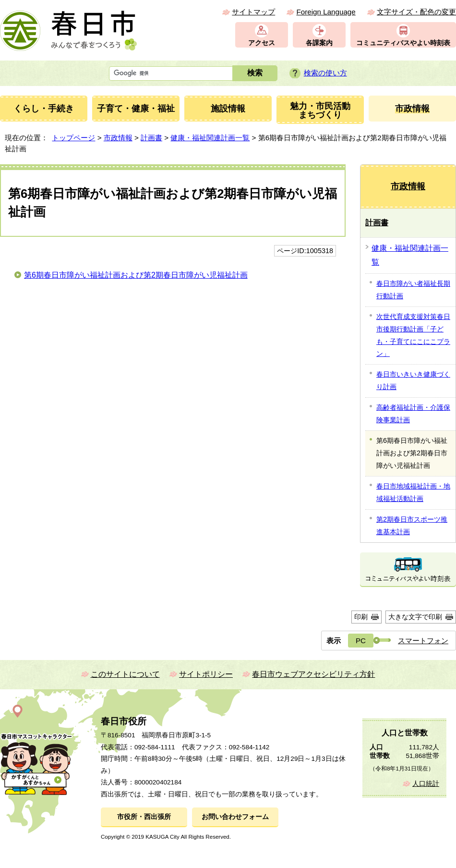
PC (361, 641)
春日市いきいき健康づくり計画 (413, 380)
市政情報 (118, 138)
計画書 (151, 138)
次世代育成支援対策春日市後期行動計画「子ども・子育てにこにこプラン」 (413, 335)
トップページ (73, 138)
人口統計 (426, 784)
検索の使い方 (325, 73)
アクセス (262, 43)
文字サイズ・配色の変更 (416, 12)
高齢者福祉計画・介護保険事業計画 (413, 414)
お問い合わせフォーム (235, 817)
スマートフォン (423, 641)
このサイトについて (125, 674)
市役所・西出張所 (144, 817)
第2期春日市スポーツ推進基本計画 (412, 526)
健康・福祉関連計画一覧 (210, 138)
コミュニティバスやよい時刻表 (403, 43)
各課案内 (319, 43)
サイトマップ (253, 12)
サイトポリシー (206, 674)
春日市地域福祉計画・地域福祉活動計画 (413, 492)
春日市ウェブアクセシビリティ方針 (313, 674)
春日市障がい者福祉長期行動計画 (413, 290)
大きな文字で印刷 (415, 617)
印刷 (361, 617)
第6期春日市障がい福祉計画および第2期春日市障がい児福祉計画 (136, 275)
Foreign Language (326, 12)
